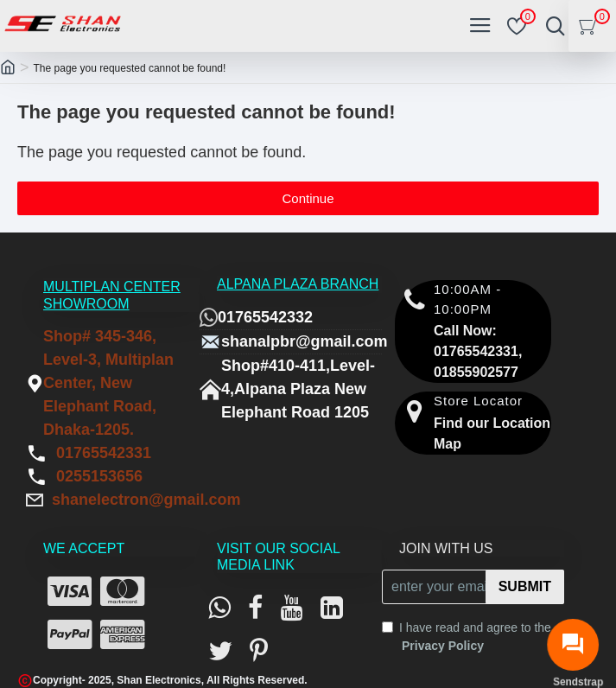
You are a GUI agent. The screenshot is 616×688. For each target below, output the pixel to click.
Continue (308, 198)
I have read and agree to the (467, 638)
